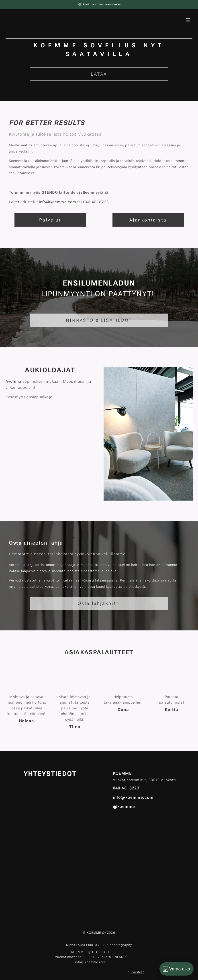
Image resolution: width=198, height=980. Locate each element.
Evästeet (137, 972)
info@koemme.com (58, 202)
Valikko (188, 20)
